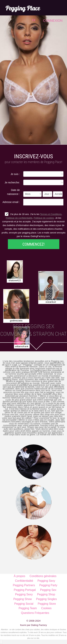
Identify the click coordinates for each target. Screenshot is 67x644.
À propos (19, 576)
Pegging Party (48, 585)
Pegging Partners (24, 585)
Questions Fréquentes (35, 613)
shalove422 (15, 280)
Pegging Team (28, 608)
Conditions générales (43, 576)
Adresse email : (11, 202)
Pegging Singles (46, 599)
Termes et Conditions (51, 214)
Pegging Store (47, 604)
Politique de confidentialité (19, 218)
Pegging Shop (46, 594)
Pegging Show (23, 599)
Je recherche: (12, 182)
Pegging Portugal (25, 590)
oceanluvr (51, 302)
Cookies (46, 608)
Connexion (53, 21)
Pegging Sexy (46, 581)
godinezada (16, 321)
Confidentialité (24, 581)
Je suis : (15, 174)
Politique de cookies (44, 218)
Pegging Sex (48, 590)
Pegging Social (24, 604)
